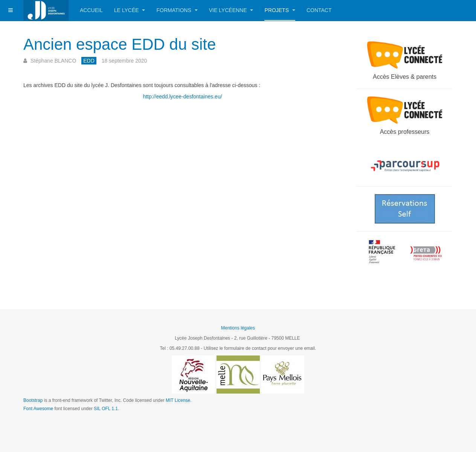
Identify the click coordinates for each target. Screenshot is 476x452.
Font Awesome (38, 409)
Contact (319, 10)
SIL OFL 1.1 (106, 409)
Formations (177, 10)
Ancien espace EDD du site (120, 44)
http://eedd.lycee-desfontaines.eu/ (182, 97)
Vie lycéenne (231, 10)
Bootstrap (33, 400)
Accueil (91, 10)
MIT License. (178, 400)
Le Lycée (130, 10)
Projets (280, 10)
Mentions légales (238, 328)
